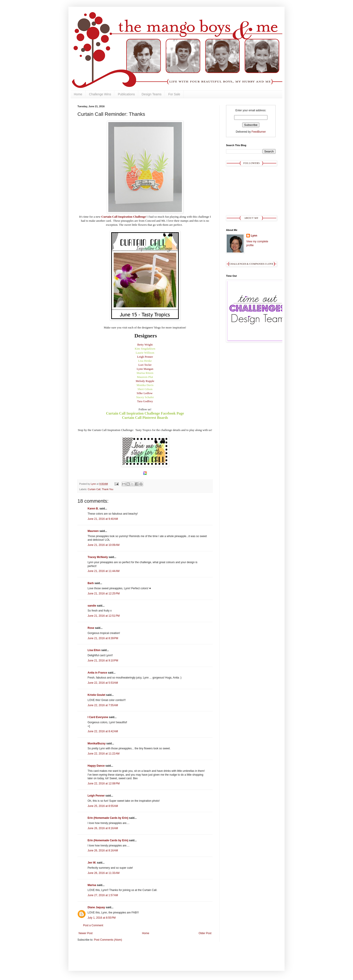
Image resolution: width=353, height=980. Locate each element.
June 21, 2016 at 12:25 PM (104, 594)
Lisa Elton (94, 650)
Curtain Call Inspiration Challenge (123, 217)
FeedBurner (259, 132)
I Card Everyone (98, 717)
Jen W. (92, 863)
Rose (91, 628)
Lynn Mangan (145, 369)
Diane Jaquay (96, 907)
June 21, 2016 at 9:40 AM (103, 519)
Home (78, 94)
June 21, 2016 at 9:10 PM (103, 661)
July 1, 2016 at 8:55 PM (102, 918)
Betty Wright (145, 345)
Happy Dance (96, 766)
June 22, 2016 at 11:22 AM (104, 754)
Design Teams (152, 94)
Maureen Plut (145, 377)
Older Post (205, 933)
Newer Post (86, 933)
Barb (91, 583)
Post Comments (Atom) (108, 940)
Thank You (107, 489)
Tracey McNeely (98, 557)
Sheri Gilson (145, 389)
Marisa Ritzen (145, 373)
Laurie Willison (145, 353)
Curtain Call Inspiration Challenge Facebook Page (145, 413)
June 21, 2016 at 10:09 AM (104, 545)
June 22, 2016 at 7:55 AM (103, 705)
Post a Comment (93, 925)
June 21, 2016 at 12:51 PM (104, 616)
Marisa (92, 885)
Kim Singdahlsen (145, 349)
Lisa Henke (145, 361)
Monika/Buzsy (97, 743)
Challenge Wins (100, 94)
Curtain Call (94, 489)
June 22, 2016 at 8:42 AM (103, 731)
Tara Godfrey (145, 401)
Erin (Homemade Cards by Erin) (108, 818)
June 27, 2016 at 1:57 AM (103, 895)
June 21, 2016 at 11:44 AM (104, 571)
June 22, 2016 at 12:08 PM (104, 784)
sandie (92, 606)
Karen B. (93, 509)
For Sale (174, 94)
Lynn (254, 236)
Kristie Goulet (96, 695)
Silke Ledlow (145, 393)
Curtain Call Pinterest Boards (145, 418)
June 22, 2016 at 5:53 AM (103, 683)
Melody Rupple (145, 381)
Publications (126, 94)
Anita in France (97, 673)
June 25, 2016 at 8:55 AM (103, 806)
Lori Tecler (145, 365)
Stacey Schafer (145, 397)
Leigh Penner (145, 357)
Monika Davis (145, 385)
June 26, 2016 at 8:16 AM (103, 828)
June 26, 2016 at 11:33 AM (104, 873)
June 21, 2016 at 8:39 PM (103, 638)
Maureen (93, 531)
